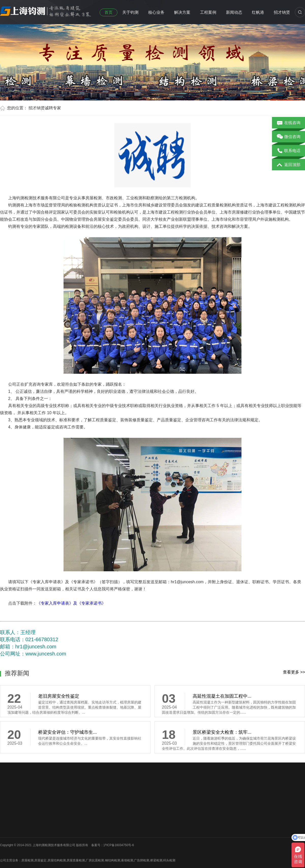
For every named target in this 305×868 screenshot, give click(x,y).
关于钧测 (130, 12)
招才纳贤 (282, 12)
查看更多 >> (294, 672)
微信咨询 (289, 137)
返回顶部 (289, 165)
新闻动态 (234, 12)
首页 (109, 12)
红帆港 (258, 12)
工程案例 (208, 12)
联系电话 (289, 151)
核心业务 (156, 12)
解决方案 (182, 12)
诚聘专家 (53, 108)
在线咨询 (289, 123)
